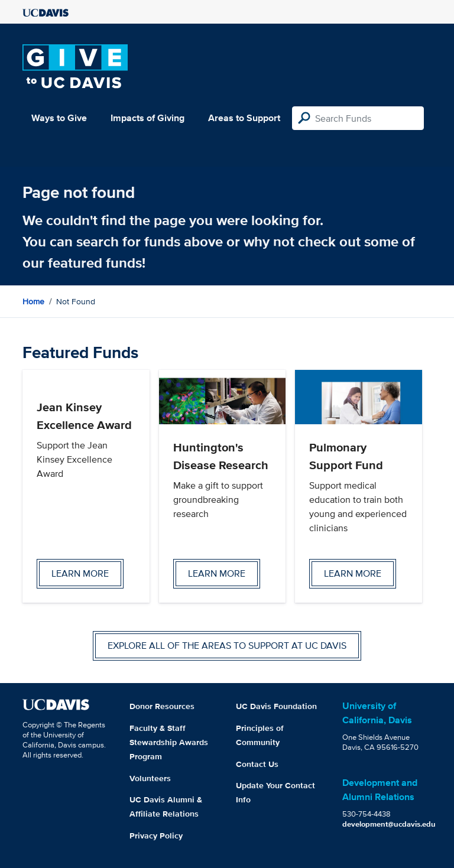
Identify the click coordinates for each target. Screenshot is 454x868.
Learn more (80, 573)
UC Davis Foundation (276, 706)
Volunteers (150, 778)
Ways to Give (59, 118)
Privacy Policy (156, 836)
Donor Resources (162, 706)
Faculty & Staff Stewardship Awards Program (169, 742)
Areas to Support (244, 118)
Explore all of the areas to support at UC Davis (227, 646)
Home (33, 301)
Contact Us (257, 764)
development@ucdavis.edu (389, 824)
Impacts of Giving (147, 118)
